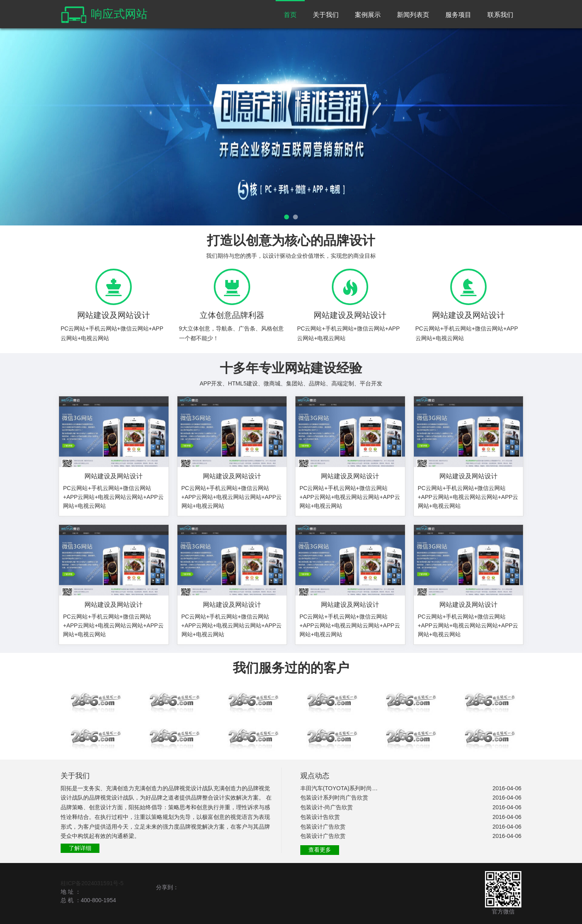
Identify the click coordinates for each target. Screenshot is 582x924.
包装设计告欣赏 (320, 817)
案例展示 (368, 15)
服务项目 (458, 15)
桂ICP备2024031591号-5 (92, 883)
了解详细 (80, 848)
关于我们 (326, 15)
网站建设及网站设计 (114, 476)
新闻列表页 (413, 15)
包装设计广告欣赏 (323, 827)
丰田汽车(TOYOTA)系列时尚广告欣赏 (340, 788)
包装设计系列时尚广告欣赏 (334, 798)
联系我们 (500, 15)
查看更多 (320, 850)
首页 (290, 15)
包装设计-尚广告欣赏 (327, 807)
